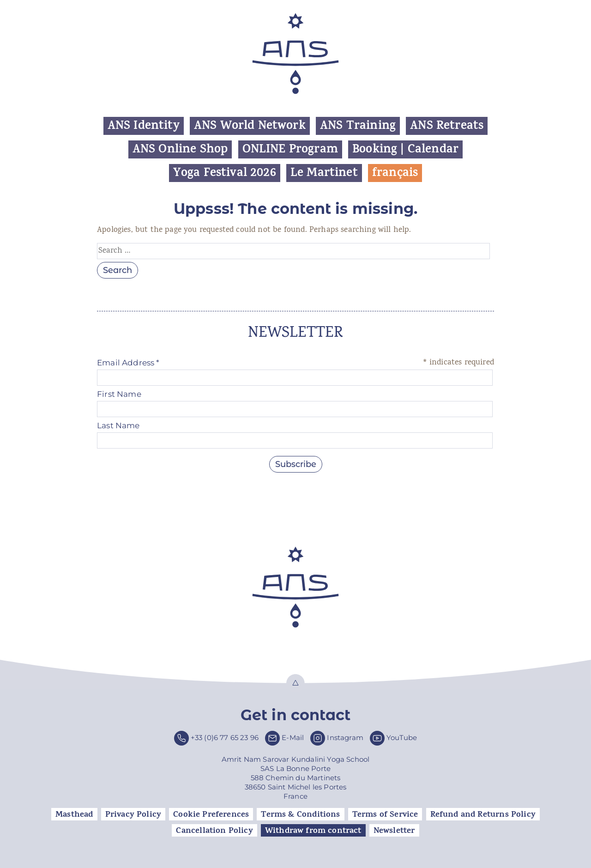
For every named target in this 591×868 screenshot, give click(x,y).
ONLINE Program (290, 149)
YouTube (402, 737)
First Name (119, 394)
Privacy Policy (133, 814)
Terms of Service (385, 814)
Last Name (118, 425)
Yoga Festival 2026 (225, 173)
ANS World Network (250, 126)
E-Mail (293, 737)
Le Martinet (324, 173)
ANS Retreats (447, 126)
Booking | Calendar (405, 149)
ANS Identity (144, 126)
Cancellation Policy (214, 831)
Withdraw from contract (313, 831)
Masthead (74, 814)
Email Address (128, 363)
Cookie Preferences (211, 814)
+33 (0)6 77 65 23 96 (225, 737)
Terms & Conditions (300, 814)
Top (295, 683)
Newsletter (394, 831)
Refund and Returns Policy (483, 814)
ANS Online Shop (180, 149)
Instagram (345, 737)
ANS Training (358, 126)
